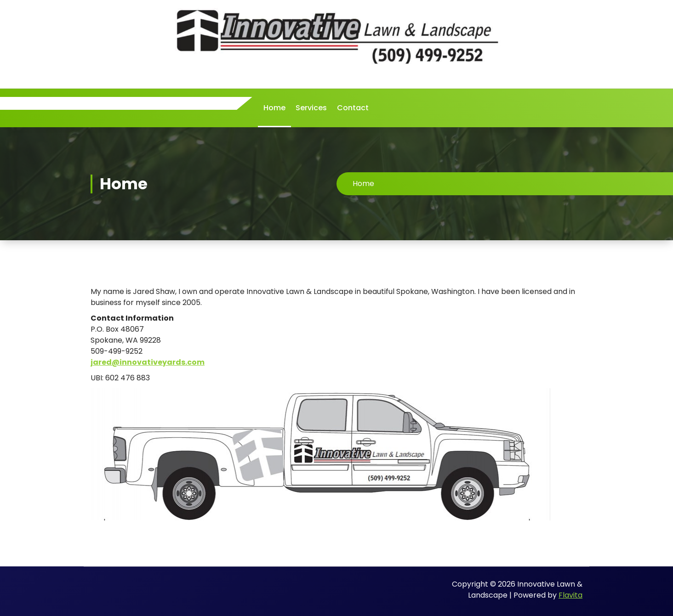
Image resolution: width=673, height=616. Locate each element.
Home (274, 108)
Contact (353, 108)
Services (311, 108)
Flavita (570, 595)
